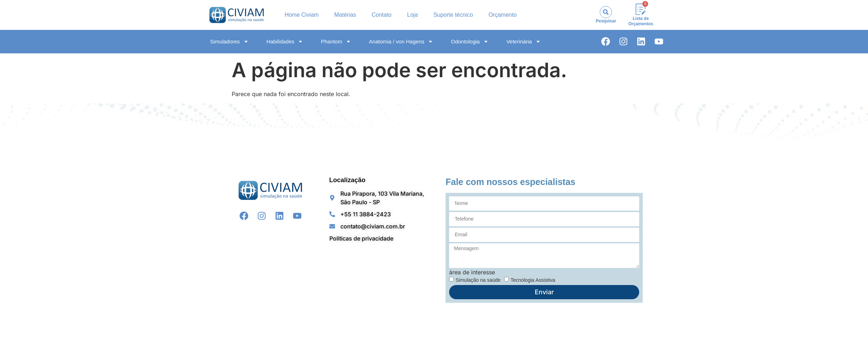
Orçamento (503, 15)
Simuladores (230, 41)
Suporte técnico (453, 15)
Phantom (336, 41)
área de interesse (472, 272)
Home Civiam (302, 15)
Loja (413, 15)
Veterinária (524, 41)
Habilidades (285, 41)
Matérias (345, 15)
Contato (382, 15)
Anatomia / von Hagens (401, 41)
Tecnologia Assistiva (533, 280)
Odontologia (470, 41)
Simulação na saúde (478, 280)
